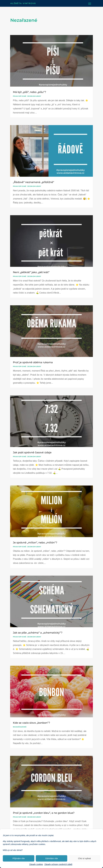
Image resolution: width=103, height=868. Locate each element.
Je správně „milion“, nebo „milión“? (35, 543)
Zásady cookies (36, 864)
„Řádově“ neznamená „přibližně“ (33, 182)
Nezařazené (20, 727)
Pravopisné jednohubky (27, 96)
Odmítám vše (51, 858)
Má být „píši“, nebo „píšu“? (29, 92)
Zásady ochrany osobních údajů (58, 864)
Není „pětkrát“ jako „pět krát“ (31, 272)
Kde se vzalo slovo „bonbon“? (31, 723)
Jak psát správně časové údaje (32, 452)
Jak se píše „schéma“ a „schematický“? (38, 633)
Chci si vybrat (84, 858)
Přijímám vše (19, 858)
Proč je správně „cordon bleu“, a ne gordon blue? (44, 813)
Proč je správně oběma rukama (33, 362)
